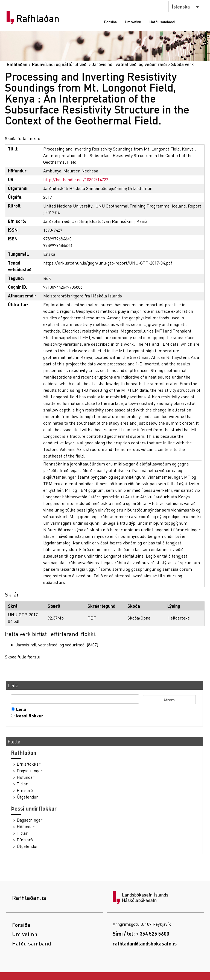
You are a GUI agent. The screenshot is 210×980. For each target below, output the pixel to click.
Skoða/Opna (139, 618)
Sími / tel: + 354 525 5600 (141, 934)
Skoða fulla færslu (23, 138)
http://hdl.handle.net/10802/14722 (76, 179)
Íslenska (181, 6)
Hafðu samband (162, 22)
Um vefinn (133, 22)
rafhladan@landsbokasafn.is (145, 943)
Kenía (142, 221)
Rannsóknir (123, 221)
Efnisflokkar (29, 764)
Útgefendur (27, 797)
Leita (20, 709)
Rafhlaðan (38, 18)
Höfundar (26, 777)
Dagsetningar (30, 771)
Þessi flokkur (28, 716)
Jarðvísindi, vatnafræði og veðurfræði (129, 64)
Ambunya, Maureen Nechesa (71, 171)
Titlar (22, 784)
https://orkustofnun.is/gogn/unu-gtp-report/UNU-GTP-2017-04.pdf (108, 263)
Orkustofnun (140, 188)
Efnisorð (25, 790)
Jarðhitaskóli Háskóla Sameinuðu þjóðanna (84, 188)
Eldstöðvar (99, 221)
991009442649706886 (63, 287)
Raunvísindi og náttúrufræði (60, 64)
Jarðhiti (80, 221)
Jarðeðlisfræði (57, 221)
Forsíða (110, 22)
